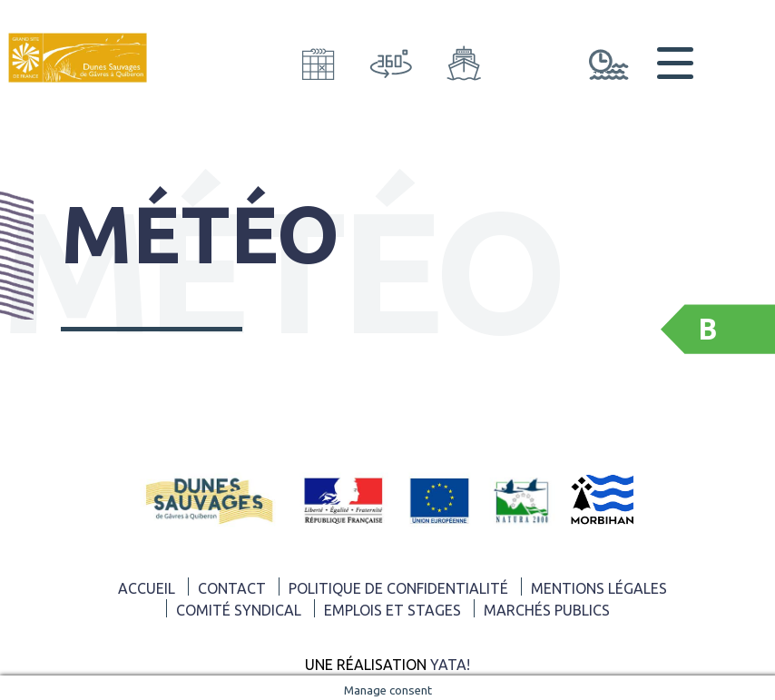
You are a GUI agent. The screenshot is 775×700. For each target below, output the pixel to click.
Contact (232, 588)
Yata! (450, 665)
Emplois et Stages (392, 610)
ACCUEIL (147, 588)
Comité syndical (239, 610)
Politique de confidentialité (398, 588)
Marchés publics (547, 610)
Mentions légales (599, 588)
